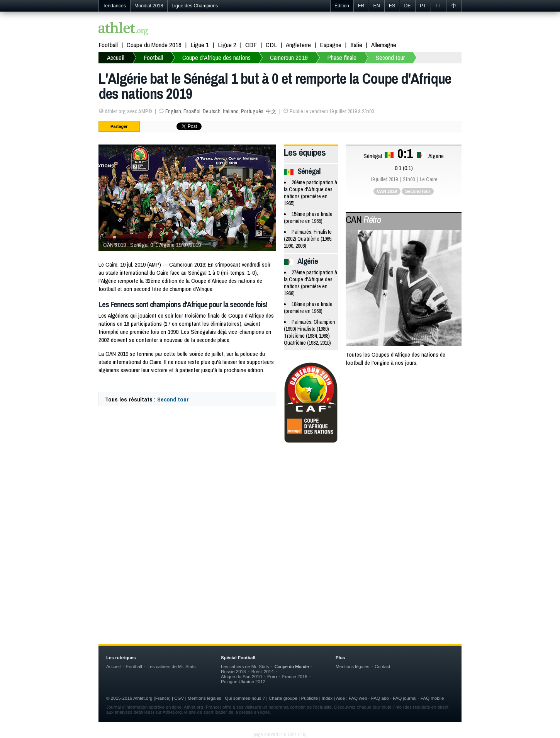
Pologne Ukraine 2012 (243, 681)
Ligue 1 (200, 45)
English (173, 111)
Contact (382, 666)
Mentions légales (352, 666)
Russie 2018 (233, 671)
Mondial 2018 (149, 6)
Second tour (390, 57)
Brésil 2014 (263, 671)
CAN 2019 (387, 191)
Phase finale (342, 57)
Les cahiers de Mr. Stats (172, 666)
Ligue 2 (227, 45)
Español (192, 111)
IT (438, 6)
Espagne (331, 45)
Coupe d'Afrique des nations (216, 57)
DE (407, 6)
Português (252, 111)
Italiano (231, 111)
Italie (356, 45)
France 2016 (295, 676)
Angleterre (298, 45)
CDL (271, 45)
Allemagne (384, 45)
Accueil (116, 57)
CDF (251, 45)
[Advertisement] (280, 511)
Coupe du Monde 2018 (154, 45)
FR (361, 6)
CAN (363, 219)
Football (108, 45)
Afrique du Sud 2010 (241, 676)
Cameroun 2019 (289, 57)
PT (423, 6)
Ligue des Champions (195, 6)
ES (392, 6)
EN (376, 6)
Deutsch (212, 111)
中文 (271, 111)
